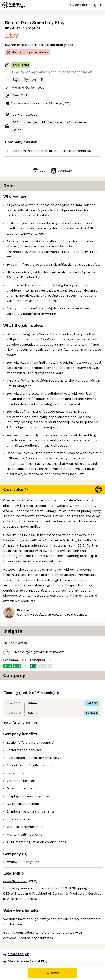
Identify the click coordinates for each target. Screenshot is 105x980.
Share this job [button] (16, 954)
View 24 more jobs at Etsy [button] (25, 961)
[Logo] (14, 5)
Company (62, 171)
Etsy (59, 23)
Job (39, 171)
